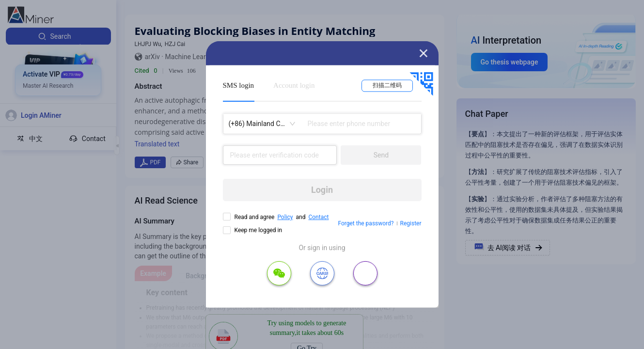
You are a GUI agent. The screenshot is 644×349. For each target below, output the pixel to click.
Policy (285, 217)
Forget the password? (366, 223)
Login (322, 190)
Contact (318, 217)
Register (411, 223)
